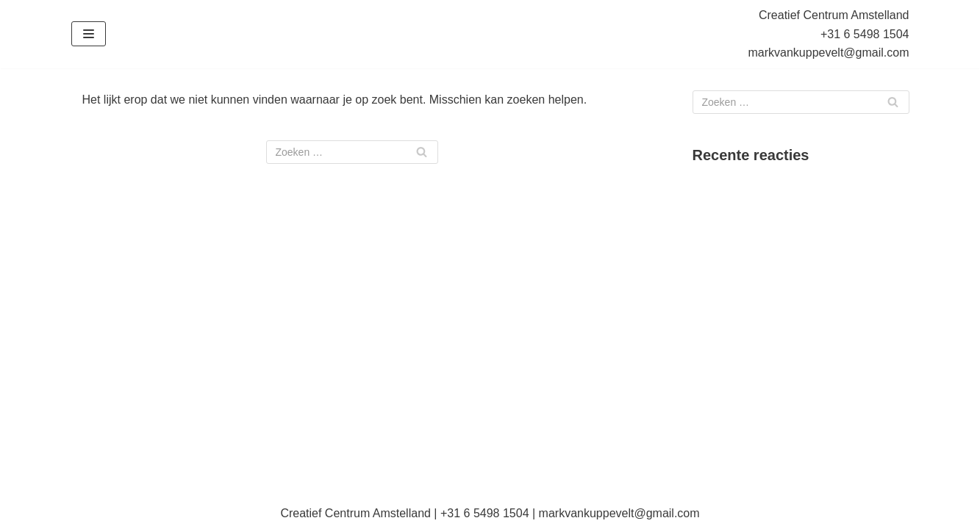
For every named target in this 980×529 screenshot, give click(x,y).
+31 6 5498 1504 (865, 34)
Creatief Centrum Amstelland (834, 15)
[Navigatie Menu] (89, 34)
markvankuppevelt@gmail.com (829, 53)
